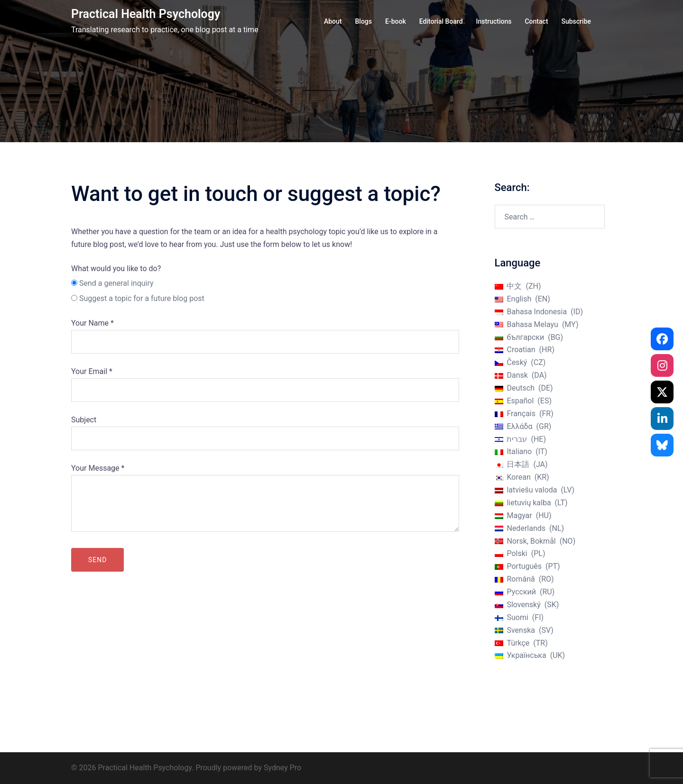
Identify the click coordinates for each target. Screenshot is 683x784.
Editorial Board (441, 21)
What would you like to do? (116, 269)
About (333, 21)
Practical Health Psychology (146, 14)
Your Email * (265, 381)
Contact (536, 21)
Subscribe (576, 21)
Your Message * (265, 499)
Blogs (363, 21)
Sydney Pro (282, 768)
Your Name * (265, 332)
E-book (396, 21)
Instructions (494, 21)
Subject (265, 429)
